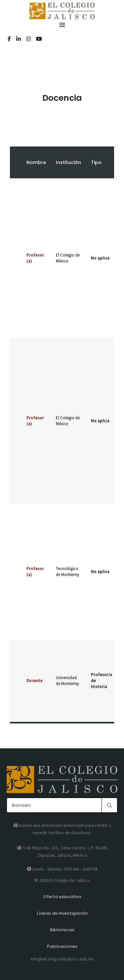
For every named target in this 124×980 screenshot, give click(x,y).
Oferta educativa (62, 897)
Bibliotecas (62, 930)
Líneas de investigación (62, 913)
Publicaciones (62, 946)
